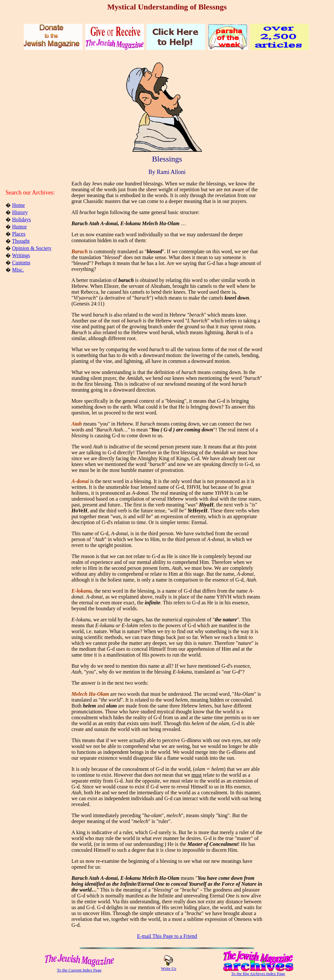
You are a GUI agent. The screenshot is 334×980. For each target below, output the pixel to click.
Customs (21, 263)
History (20, 212)
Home (18, 205)
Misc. (18, 270)
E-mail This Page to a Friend (167, 936)
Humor (19, 227)
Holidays (22, 219)
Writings (21, 255)
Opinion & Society (32, 248)
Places (19, 234)
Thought (21, 241)
